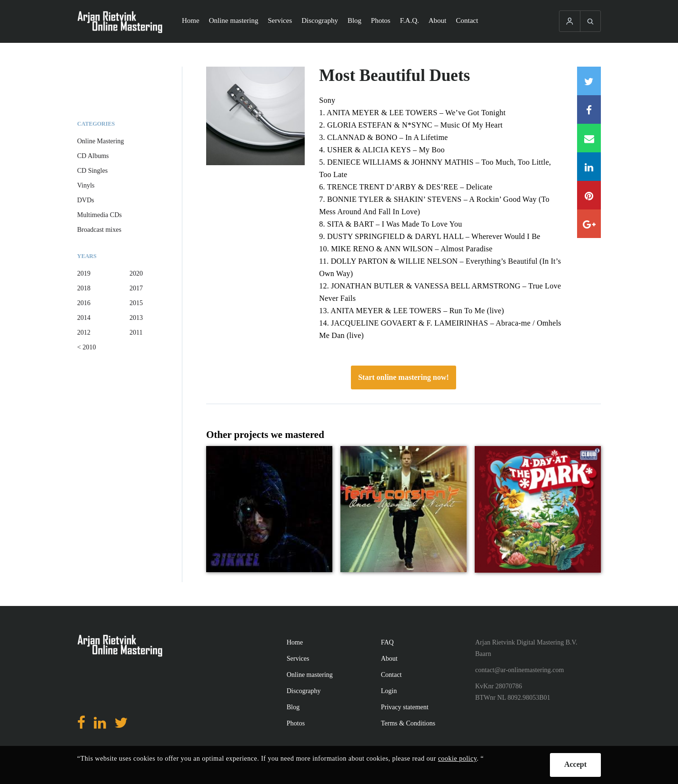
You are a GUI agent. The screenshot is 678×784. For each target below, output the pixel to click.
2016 (84, 303)
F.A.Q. (409, 20)
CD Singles (92, 171)
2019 (84, 273)
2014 (84, 318)
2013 (136, 318)
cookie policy (457, 759)
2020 (136, 273)
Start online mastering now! (404, 377)
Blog (354, 20)
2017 (136, 288)
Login (389, 691)
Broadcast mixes (99, 230)
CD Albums (93, 156)
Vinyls (86, 185)
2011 (136, 332)
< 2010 (86, 347)
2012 (84, 332)
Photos (381, 20)
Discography (320, 20)
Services (280, 20)
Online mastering (234, 20)
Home (191, 20)
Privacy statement (405, 707)
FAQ (387, 642)
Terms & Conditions (408, 723)
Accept (575, 764)
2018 (84, 288)
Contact (467, 20)
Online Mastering (100, 141)
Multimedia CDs (100, 215)
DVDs (86, 200)
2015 (136, 303)
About (438, 20)
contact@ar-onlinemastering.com (519, 670)
